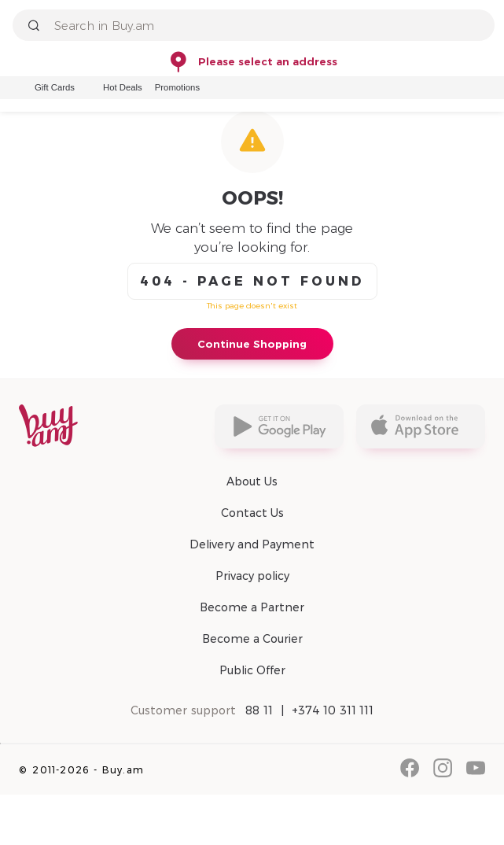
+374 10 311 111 (333, 710)
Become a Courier (252, 639)
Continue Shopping (252, 344)
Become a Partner (252, 607)
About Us (252, 482)
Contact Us (252, 513)
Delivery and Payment (252, 544)
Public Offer (252, 670)
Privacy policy (252, 576)
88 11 (259, 710)
